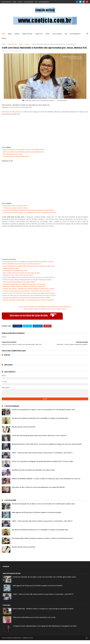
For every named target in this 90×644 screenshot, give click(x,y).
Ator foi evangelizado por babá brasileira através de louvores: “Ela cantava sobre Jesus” (29, 270)
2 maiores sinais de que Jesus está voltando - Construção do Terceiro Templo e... (27, 295)
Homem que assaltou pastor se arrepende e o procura (19, 281)
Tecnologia (42, 313)
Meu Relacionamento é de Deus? (13, 158)
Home (4, 34)
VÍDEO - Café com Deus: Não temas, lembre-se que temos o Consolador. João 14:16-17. (42, 457)
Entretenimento (44, 2)
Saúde (58, 313)
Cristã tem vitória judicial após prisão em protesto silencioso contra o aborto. (39, 439)
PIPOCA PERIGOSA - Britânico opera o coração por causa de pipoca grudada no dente (43, 613)
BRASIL (10, 34)
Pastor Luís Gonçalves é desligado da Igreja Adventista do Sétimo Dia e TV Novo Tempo (43, 465)
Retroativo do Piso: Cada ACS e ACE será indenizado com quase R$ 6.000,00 (38, 491)
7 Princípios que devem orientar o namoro (15, 212)
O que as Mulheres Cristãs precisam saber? (16, 160)
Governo (60, 310)
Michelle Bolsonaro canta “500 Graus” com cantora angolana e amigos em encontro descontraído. (47, 448)
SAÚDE (47, 34)
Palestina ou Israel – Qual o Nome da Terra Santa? (18, 279)
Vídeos (27, 44)
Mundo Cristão (27, 34)
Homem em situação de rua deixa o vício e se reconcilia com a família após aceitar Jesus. (44, 413)
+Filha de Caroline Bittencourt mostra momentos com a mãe (34, 621)
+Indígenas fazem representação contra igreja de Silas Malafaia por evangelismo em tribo (45, 630)
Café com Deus (29, 2)
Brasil (21, 310)
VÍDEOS (4, 39)
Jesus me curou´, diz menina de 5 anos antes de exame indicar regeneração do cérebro (29, 297)
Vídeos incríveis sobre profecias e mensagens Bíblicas (19, 286)
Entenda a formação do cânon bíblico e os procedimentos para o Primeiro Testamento (28, 304)
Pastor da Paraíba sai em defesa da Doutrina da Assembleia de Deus (23, 156)
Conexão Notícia (15, 111)
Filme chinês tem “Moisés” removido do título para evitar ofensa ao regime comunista (28, 265)
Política (66, 310)
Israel (48, 310)
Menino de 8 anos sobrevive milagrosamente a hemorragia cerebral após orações (27, 283)
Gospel (20, 2)
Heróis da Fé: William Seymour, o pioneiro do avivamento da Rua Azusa (24, 290)
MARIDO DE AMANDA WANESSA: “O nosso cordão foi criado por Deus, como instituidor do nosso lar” (46, 482)
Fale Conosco (6, 2)
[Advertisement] (45, 135)
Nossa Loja (39, 34)
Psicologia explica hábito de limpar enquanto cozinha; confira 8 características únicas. (42, 542)
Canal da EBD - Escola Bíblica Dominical (15, 274)
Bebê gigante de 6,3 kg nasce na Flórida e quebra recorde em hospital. (37, 516)
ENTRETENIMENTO (75, 34)
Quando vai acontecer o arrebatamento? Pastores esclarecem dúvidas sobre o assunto (29, 292)
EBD (36, 2)
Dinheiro (64, 313)
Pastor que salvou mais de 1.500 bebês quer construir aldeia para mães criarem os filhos (29, 299)
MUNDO (17, 34)
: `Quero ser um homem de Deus (45, 281)
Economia (54, 310)
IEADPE (21, 44)
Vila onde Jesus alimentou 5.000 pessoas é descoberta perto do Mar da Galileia (27, 301)
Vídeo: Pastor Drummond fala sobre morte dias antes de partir (21, 277)
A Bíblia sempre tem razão (11, 272)
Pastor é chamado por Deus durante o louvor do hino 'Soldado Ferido (23, 153)
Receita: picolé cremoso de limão (23, 431)
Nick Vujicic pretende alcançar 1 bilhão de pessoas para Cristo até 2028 (24, 288)
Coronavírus (32, 310)
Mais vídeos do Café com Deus (11, 116)
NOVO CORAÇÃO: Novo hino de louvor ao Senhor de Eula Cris (22, 268)
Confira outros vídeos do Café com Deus (15, 209)
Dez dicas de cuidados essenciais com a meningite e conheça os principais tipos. (40, 422)
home (14, 2)
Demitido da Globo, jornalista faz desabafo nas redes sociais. (33, 474)
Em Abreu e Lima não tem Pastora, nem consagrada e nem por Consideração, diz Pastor (29, 216)
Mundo (26, 310)
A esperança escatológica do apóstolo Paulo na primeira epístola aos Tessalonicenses (28, 214)
